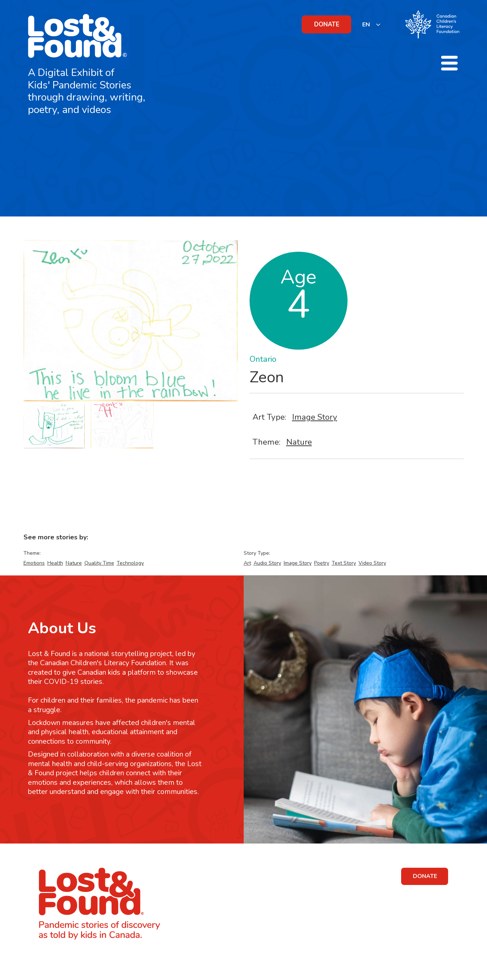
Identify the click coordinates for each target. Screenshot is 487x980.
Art (247, 563)
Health (55, 563)
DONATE (327, 24)
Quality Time (99, 563)
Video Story (372, 563)
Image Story (315, 417)
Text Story (344, 563)
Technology (130, 563)
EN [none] (366, 25)
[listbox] (372, 24)
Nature (299, 442)
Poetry (322, 563)
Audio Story (267, 563)
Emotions (34, 563)
